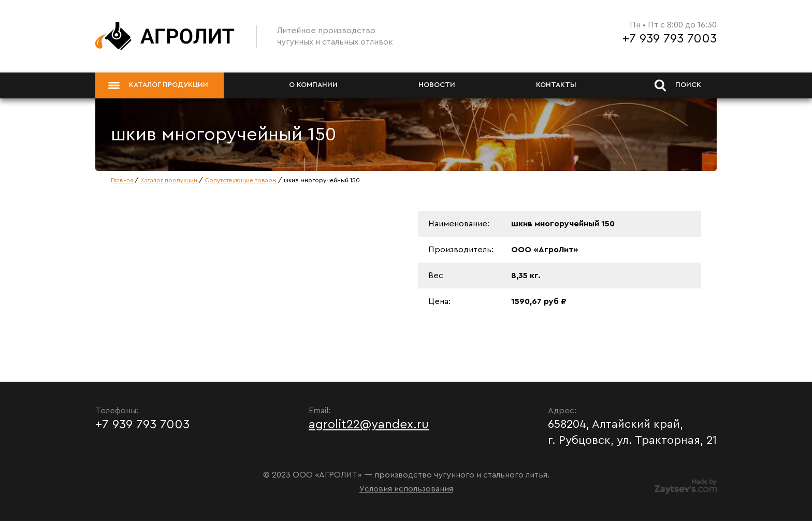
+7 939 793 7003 (670, 39)
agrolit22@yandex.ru (369, 425)
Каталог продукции (158, 85)
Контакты (556, 85)
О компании (313, 85)
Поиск (678, 85)
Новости (437, 85)
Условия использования (406, 489)
